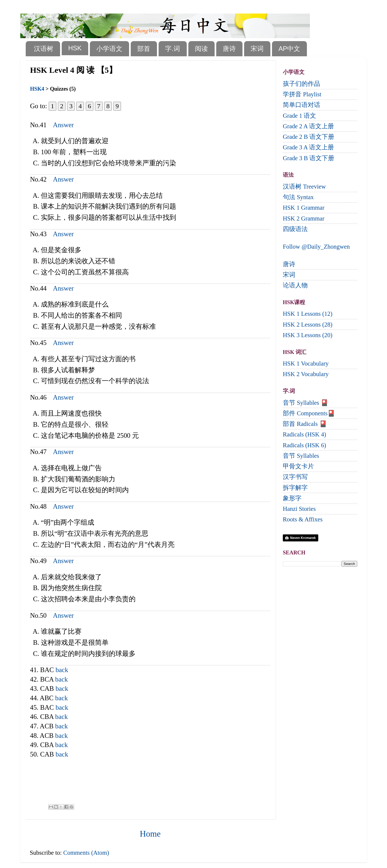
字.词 (173, 49)
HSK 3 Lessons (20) (308, 335)
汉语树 (44, 49)
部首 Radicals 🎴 (305, 424)
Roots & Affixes (303, 519)
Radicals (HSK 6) (304, 445)
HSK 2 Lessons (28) (308, 325)
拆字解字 (295, 488)
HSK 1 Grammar (304, 208)
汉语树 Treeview (304, 187)
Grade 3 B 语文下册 (309, 158)
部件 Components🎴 (309, 413)
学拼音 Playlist (302, 94)
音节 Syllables (301, 456)
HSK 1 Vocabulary (306, 364)
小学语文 (109, 49)
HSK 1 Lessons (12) (308, 314)
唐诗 (229, 49)
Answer (63, 125)
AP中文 (289, 49)
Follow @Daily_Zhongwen (316, 247)
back (62, 670)
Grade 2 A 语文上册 (308, 126)
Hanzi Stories (299, 509)
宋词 (257, 49)
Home (150, 834)
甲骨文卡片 (298, 466)
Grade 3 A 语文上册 (308, 147)
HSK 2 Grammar (304, 218)
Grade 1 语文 (299, 116)
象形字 (292, 498)
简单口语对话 (301, 105)
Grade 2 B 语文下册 (309, 137)
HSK (75, 48)
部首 (144, 49)
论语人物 (295, 285)
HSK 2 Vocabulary (306, 374)
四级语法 (295, 229)
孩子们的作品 (301, 84)
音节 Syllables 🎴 (306, 403)
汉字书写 (295, 477)
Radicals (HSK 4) (304, 434)
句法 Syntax (298, 197)
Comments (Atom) (86, 853)
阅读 (201, 49)
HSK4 (37, 89)
